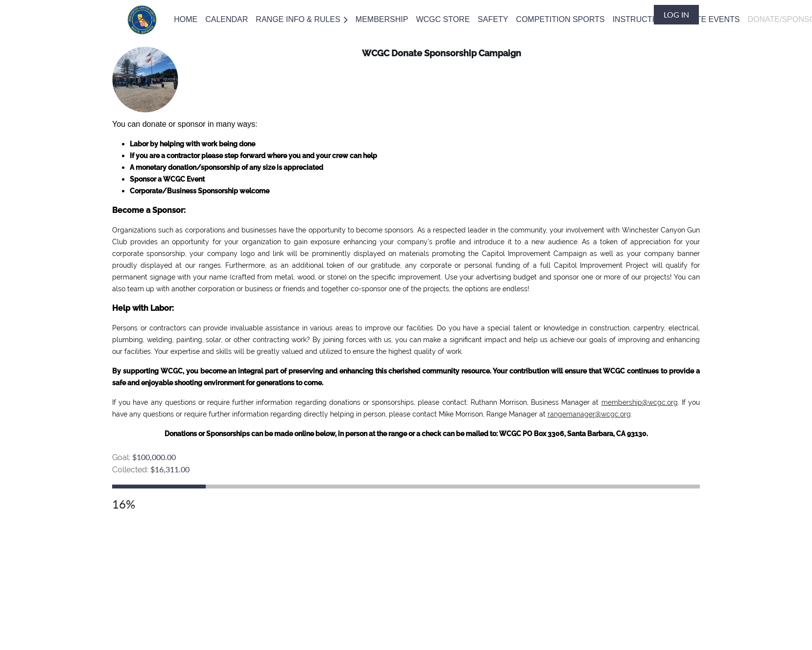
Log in (676, 14)
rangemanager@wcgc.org (589, 414)
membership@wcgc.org (640, 402)
